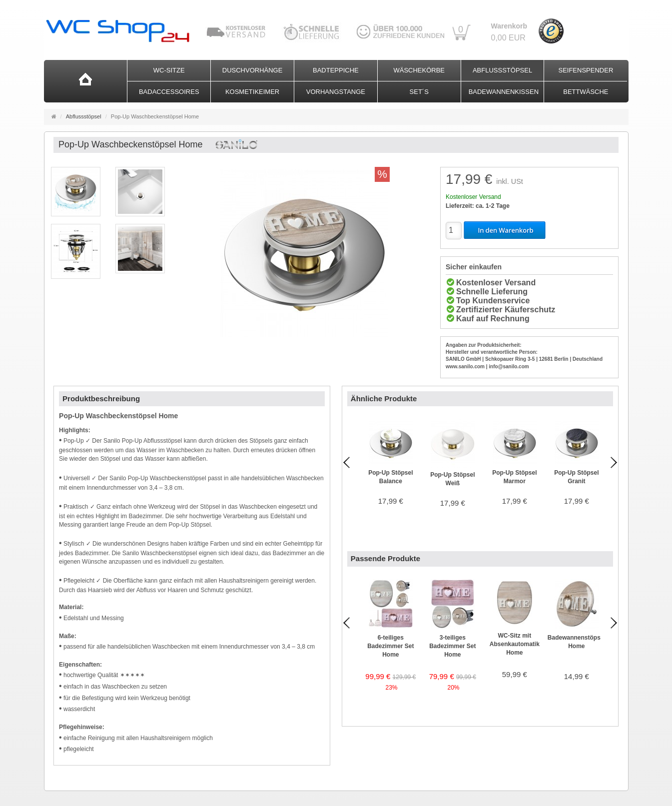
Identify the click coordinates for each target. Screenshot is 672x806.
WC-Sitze (169, 70)
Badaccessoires (169, 92)
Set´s (419, 92)
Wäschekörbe (419, 70)
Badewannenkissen (504, 92)
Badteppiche (336, 70)
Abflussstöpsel (502, 70)
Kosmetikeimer (252, 92)
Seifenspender (586, 70)
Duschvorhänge (253, 70)
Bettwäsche (586, 92)
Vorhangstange (336, 92)
